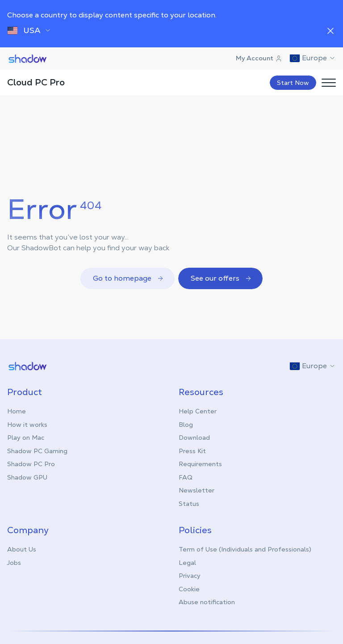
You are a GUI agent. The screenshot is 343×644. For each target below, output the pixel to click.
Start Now (293, 83)
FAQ (186, 477)
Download (194, 438)
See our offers (221, 278)
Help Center (198, 411)
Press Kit (192, 451)
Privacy (190, 576)
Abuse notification (207, 602)
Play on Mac (26, 438)
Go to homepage (128, 278)
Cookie (189, 589)
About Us (22, 549)
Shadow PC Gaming (37, 451)
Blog (186, 425)
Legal (187, 563)
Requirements (200, 464)
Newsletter (197, 490)
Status (189, 504)
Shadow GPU (27, 477)
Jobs (14, 563)
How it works (27, 425)
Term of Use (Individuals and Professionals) (245, 549)
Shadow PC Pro (31, 464)
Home (17, 411)
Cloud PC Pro (36, 82)
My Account (259, 58)
